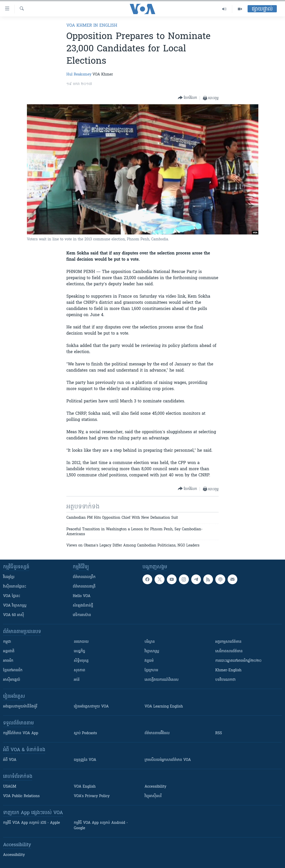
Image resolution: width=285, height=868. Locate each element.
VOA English (85, 787)
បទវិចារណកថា (225, 680)
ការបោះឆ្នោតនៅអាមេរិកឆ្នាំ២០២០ (238, 661)
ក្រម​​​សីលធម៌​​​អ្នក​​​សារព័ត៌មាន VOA (168, 760)
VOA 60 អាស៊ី (14, 615)
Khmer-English (228, 670)
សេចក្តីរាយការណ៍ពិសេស (162, 680)
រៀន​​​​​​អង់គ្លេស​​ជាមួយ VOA (91, 707)
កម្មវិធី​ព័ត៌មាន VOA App (21, 733)
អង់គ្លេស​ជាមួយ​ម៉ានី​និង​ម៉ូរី (20, 707)
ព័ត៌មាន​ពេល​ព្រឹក (84, 577)
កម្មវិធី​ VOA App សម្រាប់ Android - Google (101, 826)
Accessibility (155, 787)
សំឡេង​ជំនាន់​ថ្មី (83, 606)
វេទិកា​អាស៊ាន (82, 615)
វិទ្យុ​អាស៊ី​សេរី (153, 796)
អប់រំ (77, 680)
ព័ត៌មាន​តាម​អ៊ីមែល (157, 733)
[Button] (187, 98)
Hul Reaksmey (79, 75)
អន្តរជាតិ (9, 651)
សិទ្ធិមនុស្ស (81, 661)
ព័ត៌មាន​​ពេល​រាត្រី (84, 587)
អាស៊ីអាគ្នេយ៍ (12, 680)
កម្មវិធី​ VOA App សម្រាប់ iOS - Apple (32, 823)
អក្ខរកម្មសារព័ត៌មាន (228, 642)
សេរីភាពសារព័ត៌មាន (229, 651)
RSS (219, 733)
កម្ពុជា (7, 642)
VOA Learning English (164, 707)
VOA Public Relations (21, 796)
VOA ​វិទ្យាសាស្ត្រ (15, 606)
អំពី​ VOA (10, 760)
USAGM (10, 787)
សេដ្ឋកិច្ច (79, 651)
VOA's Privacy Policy (92, 796)
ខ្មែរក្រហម (151, 670)
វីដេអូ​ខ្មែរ (9, 577)
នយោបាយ (81, 642)
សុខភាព (79, 670)
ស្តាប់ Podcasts (85, 733)
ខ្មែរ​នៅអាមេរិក (13, 670)
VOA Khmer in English (92, 26)
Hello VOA (82, 596)
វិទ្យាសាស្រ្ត (152, 651)
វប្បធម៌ (149, 661)
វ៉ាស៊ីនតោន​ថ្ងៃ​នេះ (15, 587)
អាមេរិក (8, 661)
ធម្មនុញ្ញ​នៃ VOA (85, 760)
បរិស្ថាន (150, 642)
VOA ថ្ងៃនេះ (12, 596)
